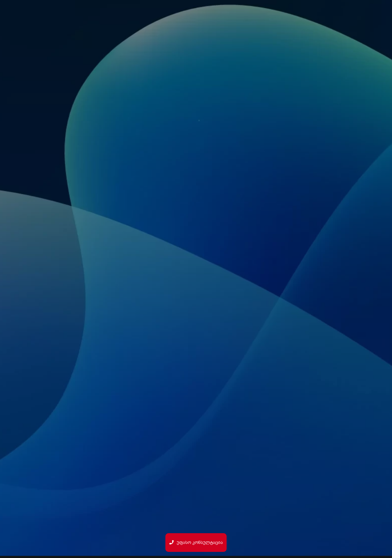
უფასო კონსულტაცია (196, 543)
